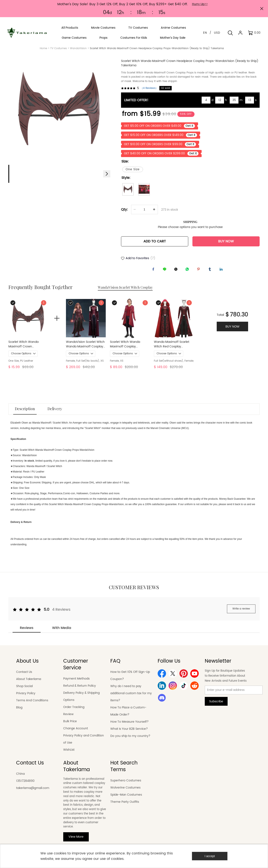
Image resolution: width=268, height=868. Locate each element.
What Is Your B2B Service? (129, 733)
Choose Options (21, 358)
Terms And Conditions (32, 704)
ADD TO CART (155, 244)
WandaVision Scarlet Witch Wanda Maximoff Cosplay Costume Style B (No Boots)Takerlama (85, 348)
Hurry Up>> (200, 4)
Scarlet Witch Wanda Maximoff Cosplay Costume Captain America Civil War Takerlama (129, 348)
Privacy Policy (26, 697)
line (166, 273)
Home (43, 48)
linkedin (222, 273)
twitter (177, 273)
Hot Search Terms (124, 770)
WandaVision (78, 48)
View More (76, 841)
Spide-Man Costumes (126, 799)
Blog (19, 711)
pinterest (200, 273)
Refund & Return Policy (80, 690)
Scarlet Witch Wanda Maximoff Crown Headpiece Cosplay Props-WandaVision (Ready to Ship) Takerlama (28, 348)
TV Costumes (59, 48)
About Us (27, 665)
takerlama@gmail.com (33, 792)
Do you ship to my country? (130, 740)
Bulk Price (70, 725)
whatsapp (188, 273)
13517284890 (25, 785)
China (20, 778)
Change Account (76, 732)
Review (68, 718)
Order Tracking (74, 711)
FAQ (115, 665)
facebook (154, 273)
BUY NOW (226, 244)
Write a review (241, 613)
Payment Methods (76, 683)
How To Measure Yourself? (129, 726)
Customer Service (76, 668)
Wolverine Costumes (125, 792)
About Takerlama (29, 683)
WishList (69, 754)
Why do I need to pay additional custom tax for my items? (131, 697)
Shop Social (24, 690)
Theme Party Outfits (125, 806)
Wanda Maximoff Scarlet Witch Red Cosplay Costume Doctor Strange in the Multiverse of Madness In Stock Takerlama (174, 348)
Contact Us (24, 676)
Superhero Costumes (126, 784)
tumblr (211, 273)
